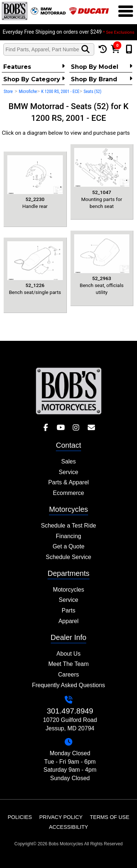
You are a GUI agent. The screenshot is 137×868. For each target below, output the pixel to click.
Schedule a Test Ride (68, 526)
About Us (69, 654)
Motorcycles (68, 590)
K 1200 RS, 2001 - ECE (60, 92)
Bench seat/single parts (35, 268)
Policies (20, 817)
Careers (68, 675)
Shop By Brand (102, 79)
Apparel (68, 621)
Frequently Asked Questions (68, 685)
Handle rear (35, 182)
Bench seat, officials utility (102, 265)
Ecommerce (68, 493)
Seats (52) (93, 92)
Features (34, 67)
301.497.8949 (70, 711)
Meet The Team (68, 664)
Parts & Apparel (68, 482)
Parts (68, 610)
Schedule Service (68, 557)
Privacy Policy (61, 817)
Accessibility (68, 827)
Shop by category (34, 79)
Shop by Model (102, 67)
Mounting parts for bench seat (102, 178)
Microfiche (28, 92)
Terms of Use (110, 817)
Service (68, 472)
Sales (68, 461)
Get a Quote (68, 546)
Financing (68, 536)
